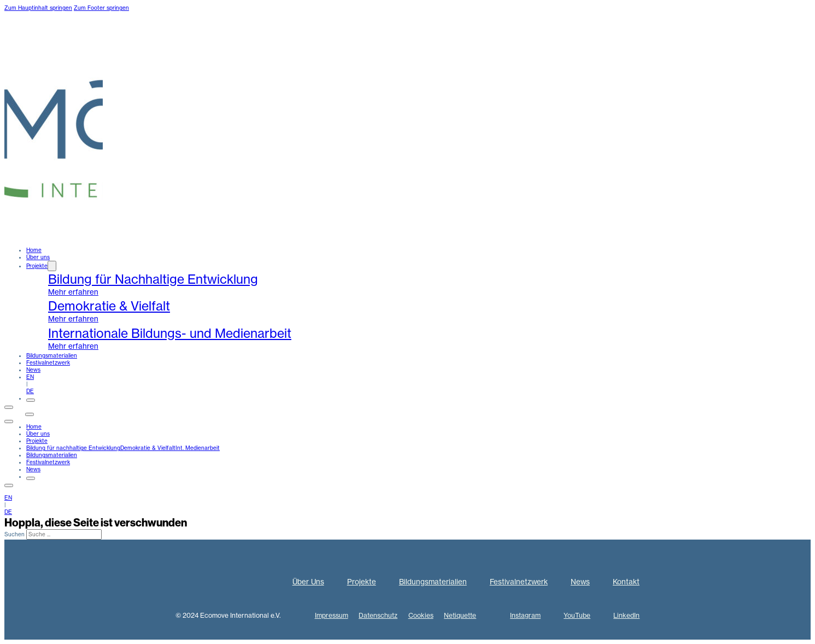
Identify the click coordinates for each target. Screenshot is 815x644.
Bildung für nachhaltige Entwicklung (73, 448)
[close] (9, 421)
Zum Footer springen (101, 8)
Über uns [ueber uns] (38, 257)
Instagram (525, 615)
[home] (54, 243)
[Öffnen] (31, 400)
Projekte (37, 266)
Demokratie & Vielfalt (148, 448)
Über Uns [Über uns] (308, 582)
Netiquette (460, 615)
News (33, 370)
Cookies (421, 615)
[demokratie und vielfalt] (429, 311)
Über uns (38, 434)
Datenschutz (378, 615)
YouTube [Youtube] (577, 615)
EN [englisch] (30, 377)
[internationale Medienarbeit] (429, 339)
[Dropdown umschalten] (52, 266)
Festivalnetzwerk (48, 363)
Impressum (332, 615)
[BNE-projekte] (429, 285)
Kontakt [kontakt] (15, 412)
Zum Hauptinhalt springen (38, 8)
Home (34, 250)
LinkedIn (626, 615)
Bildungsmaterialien (52, 356)
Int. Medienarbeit (198, 448)
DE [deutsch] (30, 391)
